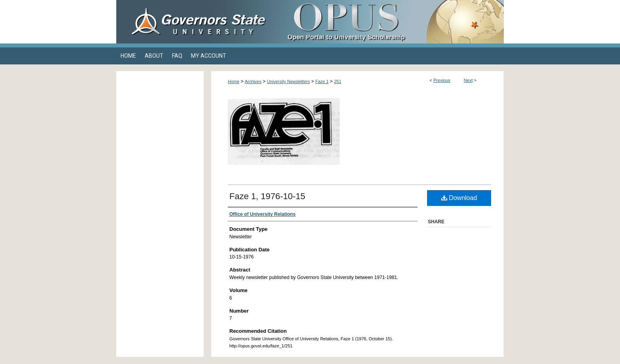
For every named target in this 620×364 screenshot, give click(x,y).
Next (468, 80)
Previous (442, 80)
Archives (253, 81)
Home (233, 81)
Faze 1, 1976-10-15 (267, 196)
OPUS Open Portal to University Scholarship (389, 22)
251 (338, 81)
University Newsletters (288, 81)
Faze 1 (322, 81)
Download (459, 198)
